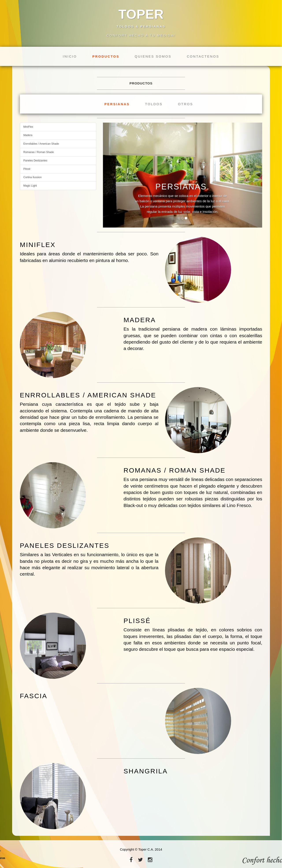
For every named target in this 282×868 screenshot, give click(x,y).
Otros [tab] (186, 104)
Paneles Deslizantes (35, 161)
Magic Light (30, 186)
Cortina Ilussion (32, 177)
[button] (115, 175)
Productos (106, 56)
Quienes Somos (153, 56)
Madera (28, 135)
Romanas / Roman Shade (39, 152)
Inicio (70, 56)
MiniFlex (28, 127)
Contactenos (203, 56)
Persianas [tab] (117, 104)
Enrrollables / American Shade (41, 144)
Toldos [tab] (154, 104)
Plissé (27, 169)
